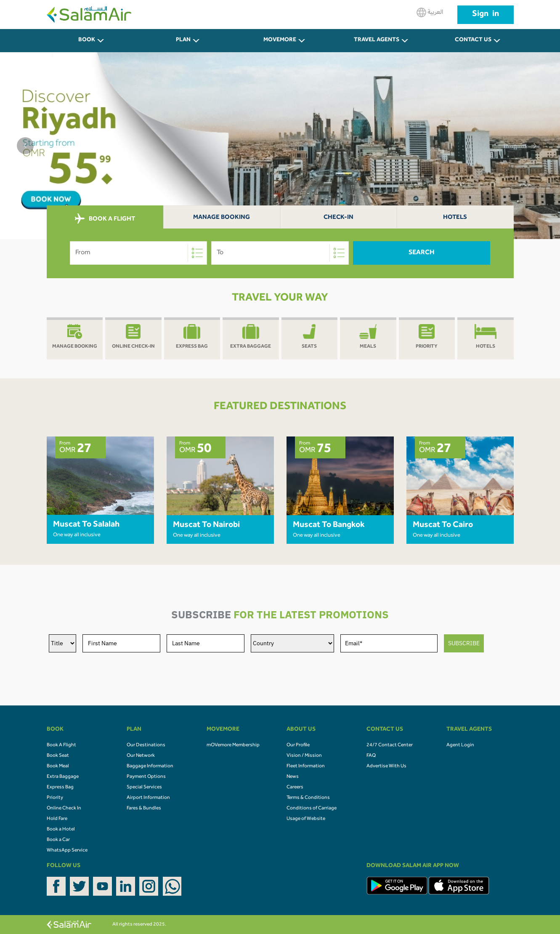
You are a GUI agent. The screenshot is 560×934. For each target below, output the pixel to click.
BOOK (87, 40)
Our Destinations (146, 745)
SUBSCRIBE (464, 643)
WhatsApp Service (67, 851)
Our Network (141, 756)
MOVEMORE (280, 40)
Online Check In (64, 809)
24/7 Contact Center (390, 745)
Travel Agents (377, 40)
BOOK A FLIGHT (105, 219)
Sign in (486, 15)
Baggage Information (150, 766)
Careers (295, 788)
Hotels (455, 218)
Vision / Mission (304, 756)
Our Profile (298, 745)
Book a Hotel (61, 830)
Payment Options (146, 777)
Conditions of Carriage (312, 809)
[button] (25, 146)
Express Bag (60, 788)
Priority (55, 798)
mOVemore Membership (233, 745)
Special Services (144, 788)
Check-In (338, 218)
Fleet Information (306, 766)
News (293, 777)
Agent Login (460, 745)
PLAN (183, 40)
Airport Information (148, 798)
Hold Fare (57, 819)
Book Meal (58, 766)
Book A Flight (61, 745)
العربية (430, 12)
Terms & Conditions (308, 798)
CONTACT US (473, 40)
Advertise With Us (386, 766)
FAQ (371, 756)
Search (422, 253)
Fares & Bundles (144, 809)
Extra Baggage (63, 777)
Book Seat (58, 756)
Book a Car (58, 840)
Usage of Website (306, 819)
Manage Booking (222, 218)
